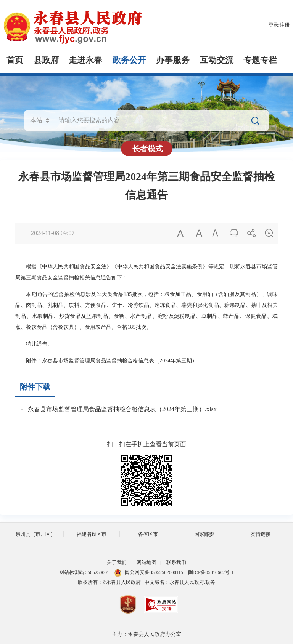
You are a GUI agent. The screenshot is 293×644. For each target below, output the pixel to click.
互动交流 (217, 60)
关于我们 (117, 562)
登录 (274, 25)
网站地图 (146, 562)
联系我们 (176, 562)
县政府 (46, 60)
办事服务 (173, 60)
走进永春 (85, 60)
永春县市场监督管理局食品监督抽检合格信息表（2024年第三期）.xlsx (122, 409)
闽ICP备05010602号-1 (211, 572)
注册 (285, 25)
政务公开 (129, 60)
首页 (15, 60)
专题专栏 (260, 60)
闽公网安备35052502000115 (149, 572)
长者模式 (148, 149)
